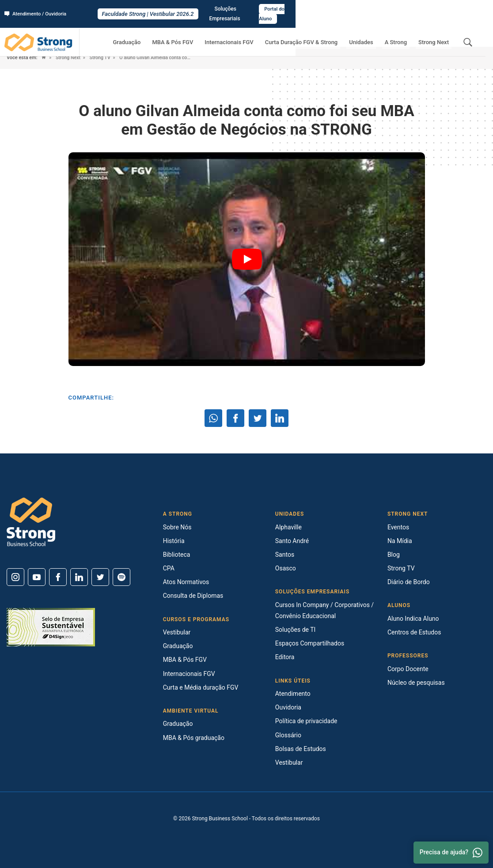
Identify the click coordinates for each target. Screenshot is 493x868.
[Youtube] (37, 577)
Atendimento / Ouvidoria (38, 9)
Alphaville (288, 527)
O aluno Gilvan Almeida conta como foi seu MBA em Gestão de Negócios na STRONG (173, 58)
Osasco (286, 568)
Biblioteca (177, 555)
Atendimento (293, 694)
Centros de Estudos (414, 632)
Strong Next (436, 33)
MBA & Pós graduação (194, 738)
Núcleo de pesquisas (416, 683)
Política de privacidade (306, 721)
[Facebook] (58, 577)
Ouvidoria (288, 707)
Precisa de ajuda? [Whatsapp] (451, 853)
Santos (285, 555)
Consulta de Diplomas (193, 596)
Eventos (398, 527)
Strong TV (102, 58)
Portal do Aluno (465, 9)
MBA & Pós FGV (202, 33)
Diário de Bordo (409, 582)
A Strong (404, 33)
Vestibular (177, 632)
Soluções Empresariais (409, 9)
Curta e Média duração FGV (201, 687)
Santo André (292, 541)
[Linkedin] (79, 577)
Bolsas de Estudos (301, 749)
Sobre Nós (177, 527)
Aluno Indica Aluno (413, 619)
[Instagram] (15, 577)
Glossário (288, 735)
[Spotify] (121, 577)
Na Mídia (400, 541)
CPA (169, 568)
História (174, 541)
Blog (394, 555)
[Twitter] (100, 577)
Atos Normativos (186, 582)
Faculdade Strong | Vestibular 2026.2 (246, 9)
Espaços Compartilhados (310, 643)
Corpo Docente (408, 669)
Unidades (374, 33)
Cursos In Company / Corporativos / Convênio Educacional (324, 610)
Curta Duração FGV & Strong (320, 33)
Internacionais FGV (253, 33)
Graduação (161, 33)
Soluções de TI (296, 630)
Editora (285, 657)
